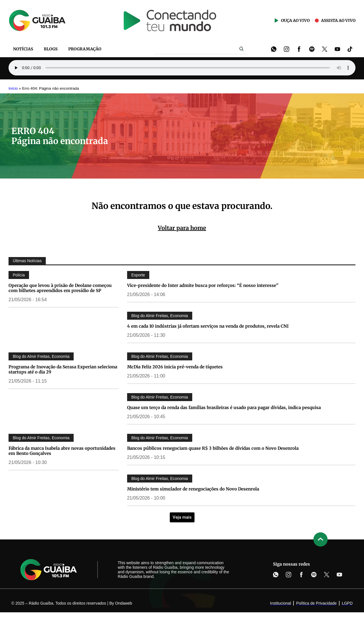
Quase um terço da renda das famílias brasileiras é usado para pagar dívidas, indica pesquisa (224, 407)
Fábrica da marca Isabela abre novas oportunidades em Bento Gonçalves (62, 451)
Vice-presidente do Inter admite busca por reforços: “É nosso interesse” (203, 285)
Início (13, 88)
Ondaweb (124, 603)
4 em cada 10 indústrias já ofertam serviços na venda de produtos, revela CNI (208, 326)
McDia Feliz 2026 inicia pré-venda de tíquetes (175, 367)
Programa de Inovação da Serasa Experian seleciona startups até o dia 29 (63, 369)
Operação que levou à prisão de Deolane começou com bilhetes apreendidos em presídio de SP (60, 288)
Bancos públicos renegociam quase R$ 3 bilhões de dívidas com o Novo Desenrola (213, 448)
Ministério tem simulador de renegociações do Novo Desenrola (193, 489)
